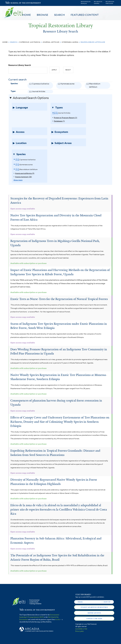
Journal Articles (51, 42)
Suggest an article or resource (94, 607)
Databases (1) (59, 121)
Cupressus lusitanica (30, 42)
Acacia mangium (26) (24, 177)
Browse (42, 15)
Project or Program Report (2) (66, 118)
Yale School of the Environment (11, 3)
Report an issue (94, 613)
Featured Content (85, 15)
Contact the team (94, 619)
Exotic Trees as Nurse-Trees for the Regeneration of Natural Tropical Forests (59, 299)
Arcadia (58, 619)
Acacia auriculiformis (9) (25, 173)
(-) (31, 85)
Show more (18, 180)
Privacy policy (80, 631)
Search (59, 15)
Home (27, 15)
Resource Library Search (20, 65)
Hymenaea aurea (70, 42)
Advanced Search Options (31, 98)
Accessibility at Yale (81, 629)
